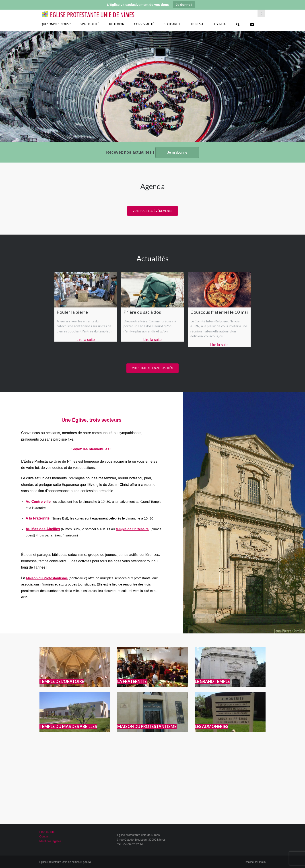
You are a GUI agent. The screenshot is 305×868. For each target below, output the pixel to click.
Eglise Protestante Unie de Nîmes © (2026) (65, 862)
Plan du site (47, 832)
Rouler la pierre (72, 312)
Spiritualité (90, 24)
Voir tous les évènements (152, 211)
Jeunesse (197, 24)
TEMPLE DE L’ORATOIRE (62, 681)
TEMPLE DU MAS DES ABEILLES (68, 726)
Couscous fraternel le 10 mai (219, 312)
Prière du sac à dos (142, 312)
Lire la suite (86, 340)
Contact (44, 836)
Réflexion (117, 24)
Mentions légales (50, 841)
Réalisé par (255, 862)
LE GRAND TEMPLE (212, 681)
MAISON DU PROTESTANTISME (147, 726)
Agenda (220, 24)
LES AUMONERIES (212, 726)
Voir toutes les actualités (152, 368)
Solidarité (172, 24)
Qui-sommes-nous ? (56, 24)
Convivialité (144, 24)
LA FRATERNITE (132, 681)
